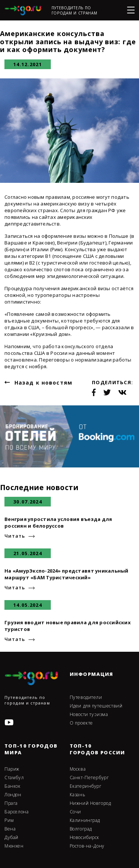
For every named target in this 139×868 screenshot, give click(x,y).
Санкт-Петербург (89, 778)
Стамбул (14, 778)
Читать (15, 536)
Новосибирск (85, 838)
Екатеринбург (86, 786)
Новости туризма (89, 715)
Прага (11, 803)
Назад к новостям (43, 383)
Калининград (85, 820)
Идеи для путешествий (96, 706)
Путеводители (86, 697)
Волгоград (81, 829)
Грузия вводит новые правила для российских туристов (68, 626)
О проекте (81, 723)
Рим (9, 820)
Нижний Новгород (90, 803)
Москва (78, 769)
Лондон (13, 795)
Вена (10, 829)
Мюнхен (14, 846)
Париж (12, 769)
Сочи (75, 812)
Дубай (11, 838)
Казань (78, 795)
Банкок (13, 786)
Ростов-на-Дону (87, 846)
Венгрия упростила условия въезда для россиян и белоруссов (58, 522)
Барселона (16, 812)
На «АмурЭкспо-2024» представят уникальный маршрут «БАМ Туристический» (67, 574)
